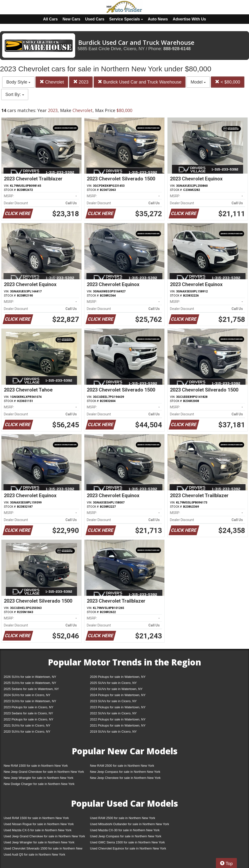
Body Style (18, 82)
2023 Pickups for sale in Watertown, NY (118, 707)
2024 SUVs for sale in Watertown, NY (116, 689)
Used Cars (95, 19)
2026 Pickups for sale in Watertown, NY (118, 677)
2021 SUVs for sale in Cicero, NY (27, 725)
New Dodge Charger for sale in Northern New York (39, 784)
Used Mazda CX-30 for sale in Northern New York (125, 830)
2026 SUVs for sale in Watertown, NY (30, 677)
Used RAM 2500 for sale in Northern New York (123, 818)
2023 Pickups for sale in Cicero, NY (28, 707)
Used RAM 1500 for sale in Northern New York (36, 818)
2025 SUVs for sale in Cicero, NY (113, 683)
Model (198, 82)
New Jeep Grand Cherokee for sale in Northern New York (44, 772)
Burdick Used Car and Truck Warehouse (140, 82)
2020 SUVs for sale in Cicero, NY (27, 732)
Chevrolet (52, 82)
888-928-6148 (177, 49)
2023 (81, 82)
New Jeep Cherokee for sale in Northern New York (125, 778)
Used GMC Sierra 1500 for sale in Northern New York (127, 842)
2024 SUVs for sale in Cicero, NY (27, 695)
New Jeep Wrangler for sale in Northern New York (39, 778)
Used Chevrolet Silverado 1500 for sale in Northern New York (43, 849)
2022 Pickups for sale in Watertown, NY (118, 719)
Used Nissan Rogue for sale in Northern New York (39, 824)
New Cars (71, 19)
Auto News (158, 19)
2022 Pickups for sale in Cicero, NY (28, 719)
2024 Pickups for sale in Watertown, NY (118, 695)
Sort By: (15, 94)
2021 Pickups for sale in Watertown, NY (118, 725)
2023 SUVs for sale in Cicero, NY (113, 701)
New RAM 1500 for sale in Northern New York (36, 766)
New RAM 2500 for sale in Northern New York (122, 766)
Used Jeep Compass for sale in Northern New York (126, 836)
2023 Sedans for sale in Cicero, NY (28, 713)
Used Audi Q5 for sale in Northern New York (34, 854)
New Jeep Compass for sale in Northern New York (125, 772)
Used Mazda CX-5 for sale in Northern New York (38, 830)
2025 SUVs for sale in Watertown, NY (30, 683)
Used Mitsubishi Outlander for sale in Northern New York (129, 824)
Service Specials (126, 19)
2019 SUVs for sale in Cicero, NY (113, 732)
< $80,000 (228, 82)
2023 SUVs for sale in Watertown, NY (30, 701)
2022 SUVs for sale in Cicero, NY (113, 713)
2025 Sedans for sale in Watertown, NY (31, 689)
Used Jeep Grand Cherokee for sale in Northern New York (44, 836)
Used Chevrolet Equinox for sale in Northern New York (128, 848)
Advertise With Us (189, 19)
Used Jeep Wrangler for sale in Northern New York (39, 842)
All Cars (50, 19)
